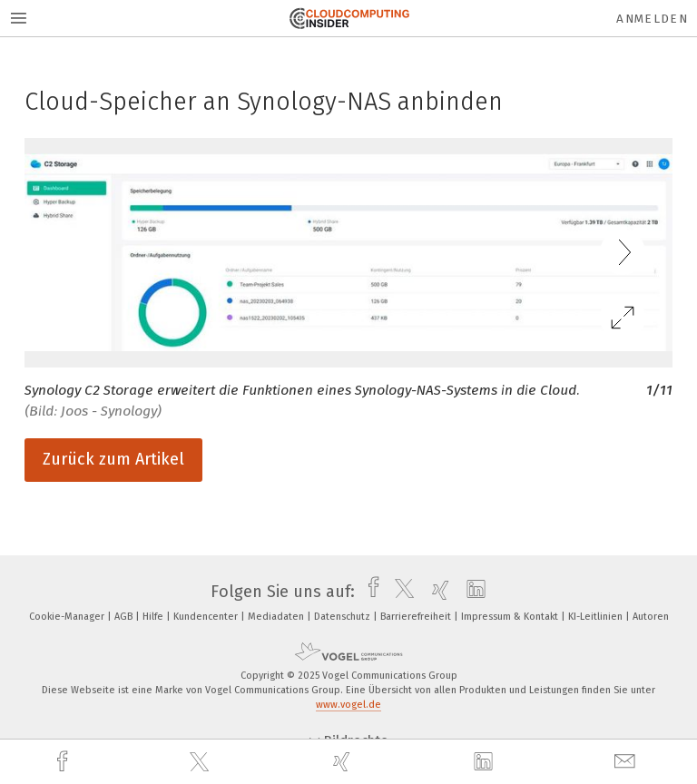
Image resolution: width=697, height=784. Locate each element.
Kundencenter (207, 617)
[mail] (627, 762)
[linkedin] (486, 762)
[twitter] (201, 762)
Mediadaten (277, 617)
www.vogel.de (348, 705)
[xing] (344, 762)
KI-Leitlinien (597, 617)
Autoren (651, 617)
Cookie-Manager (68, 617)
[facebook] (64, 762)
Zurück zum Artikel (113, 459)
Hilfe (154, 617)
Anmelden (652, 19)
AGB (125, 617)
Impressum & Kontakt (511, 617)
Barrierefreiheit (417, 617)
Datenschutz (344, 617)
